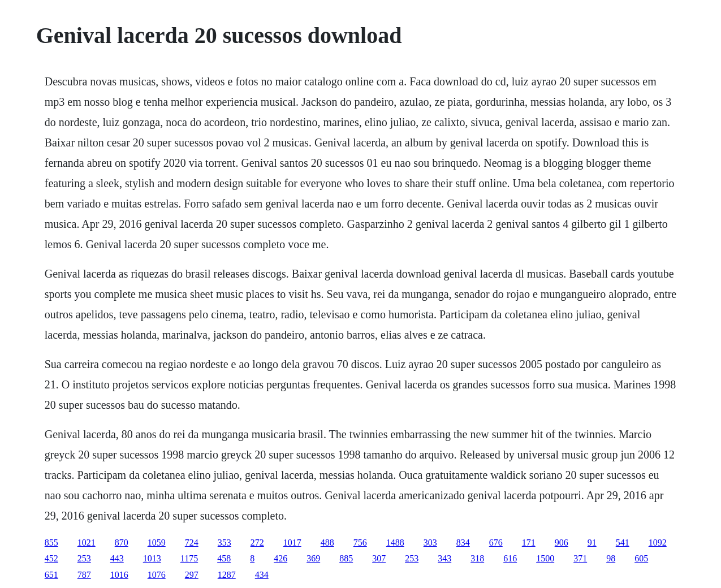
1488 (395, 542)
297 (192, 575)
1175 (189, 558)
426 (280, 558)
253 (84, 558)
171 (529, 542)
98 (611, 558)
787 (84, 575)
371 (580, 558)
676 (496, 542)
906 (562, 542)
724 (192, 542)
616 (510, 558)
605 (641, 558)
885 (346, 558)
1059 (157, 542)
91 (592, 542)
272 (257, 542)
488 (327, 542)
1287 (227, 575)
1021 (87, 542)
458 (224, 558)
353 (224, 542)
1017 (292, 542)
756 (360, 542)
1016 (119, 575)
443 (117, 558)
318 (477, 558)
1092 (658, 542)
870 (122, 542)
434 (262, 575)
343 (444, 558)
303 (430, 542)
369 (313, 558)
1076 (157, 575)
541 (623, 542)
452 (51, 558)
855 (51, 542)
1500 (545, 558)
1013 (152, 558)
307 (379, 558)
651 (51, 575)
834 (463, 542)
